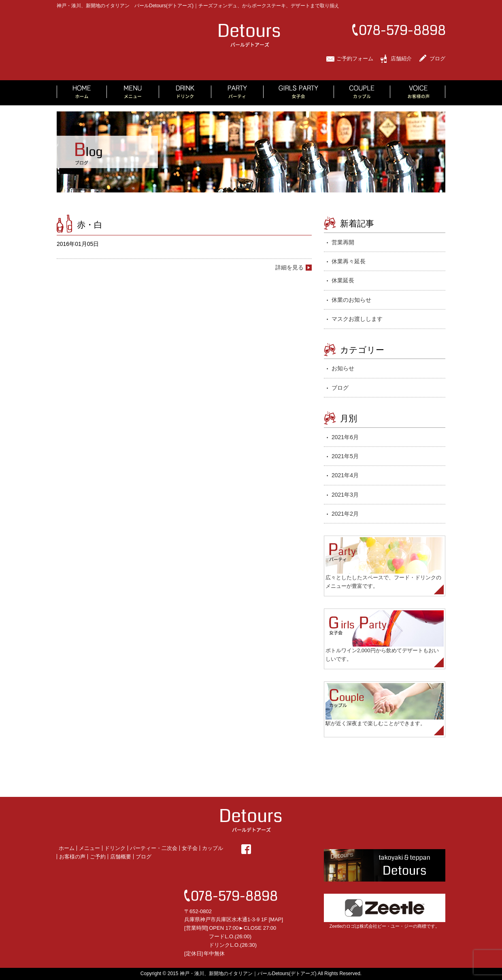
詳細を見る (289, 267)
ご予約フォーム (355, 59)
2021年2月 (345, 514)
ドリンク (115, 848)
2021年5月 (345, 456)
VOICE (418, 93)
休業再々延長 (349, 261)
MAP (276, 919)
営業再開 (343, 242)
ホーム (67, 848)
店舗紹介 (401, 59)
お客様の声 (72, 857)
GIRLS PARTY (299, 93)
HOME (82, 93)
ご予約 (98, 857)
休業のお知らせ (351, 300)
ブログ (437, 59)
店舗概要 (121, 857)
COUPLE (362, 93)
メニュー (89, 848)
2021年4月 (345, 475)
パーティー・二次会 (154, 848)
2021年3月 (345, 495)
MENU (133, 93)
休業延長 (343, 280)
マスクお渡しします (357, 319)
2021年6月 (345, 437)
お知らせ (343, 368)
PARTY (237, 93)
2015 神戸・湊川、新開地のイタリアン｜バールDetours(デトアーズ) (242, 974)
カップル (213, 848)
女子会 (190, 848)
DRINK (185, 93)
